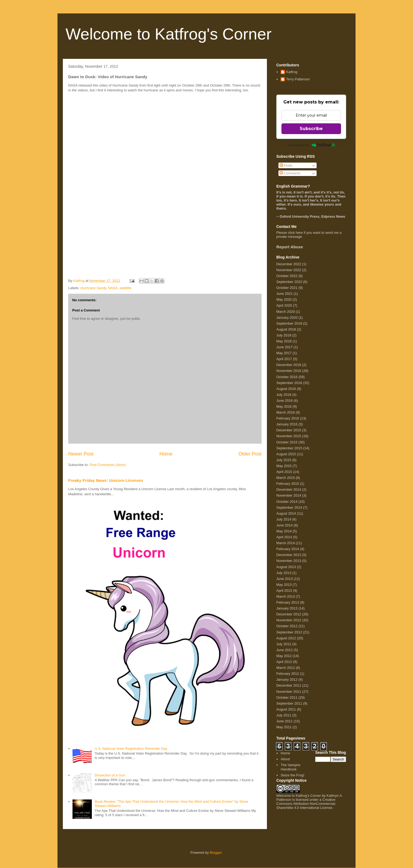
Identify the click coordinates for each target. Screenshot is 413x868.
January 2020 (287, 318)
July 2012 (284, 644)
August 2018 (286, 329)
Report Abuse (290, 247)
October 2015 (287, 442)
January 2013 (287, 608)
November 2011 (289, 692)
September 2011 (289, 703)
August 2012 (286, 638)
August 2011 (286, 709)
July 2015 (284, 460)
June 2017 (285, 347)
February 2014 (288, 549)
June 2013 (285, 579)
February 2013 (288, 602)
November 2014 (289, 495)
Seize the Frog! (292, 775)
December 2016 (289, 365)
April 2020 (284, 305)
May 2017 (284, 353)
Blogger (216, 853)
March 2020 (286, 312)
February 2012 (288, 674)
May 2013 (284, 585)
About (285, 759)
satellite (125, 288)
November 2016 (289, 371)
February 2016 (288, 418)
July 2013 (284, 573)
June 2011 (285, 721)
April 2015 (284, 472)
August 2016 (286, 389)
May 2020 (284, 300)
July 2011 (284, 715)
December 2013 (289, 555)
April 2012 (284, 662)
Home (166, 454)
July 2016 (284, 395)
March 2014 (286, 543)
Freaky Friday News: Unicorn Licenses (106, 480)
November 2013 (289, 561)
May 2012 (284, 656)
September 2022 (289, 282)
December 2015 (289, 430)
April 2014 (284, 537)
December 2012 (289, 614)
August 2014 (286, 513)
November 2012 (289, 620)
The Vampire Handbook (290, 767)
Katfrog (292, 72)
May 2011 (284, 727)
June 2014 (285, 525)
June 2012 (285, 650)
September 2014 (289, 507)
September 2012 (289, 632)
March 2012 (286, 668)
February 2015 (288, 484)
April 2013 (284, 591)
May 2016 (284, 406)
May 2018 (284, 341)
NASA (113, 288)
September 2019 (289, 323)
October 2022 (287, 276)
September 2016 (289, 383)
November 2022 (289, 270)
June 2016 (285, 401)
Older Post (250, 454)
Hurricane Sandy (93, 288)
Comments (290, 173)
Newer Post (81, 454)
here (299, 233)
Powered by (311, 145)
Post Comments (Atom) (108, 465)
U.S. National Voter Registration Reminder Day (131, 749)
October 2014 (287, 502)
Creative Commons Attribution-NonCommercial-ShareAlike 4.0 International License (306, 804)
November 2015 (289, 436)
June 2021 (285, 294)
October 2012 (287, 626)
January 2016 (287, 424)
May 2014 (284, 531)
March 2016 (286, 412)
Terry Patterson (298, 79)
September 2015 (289, 448)
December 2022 (289, 264)
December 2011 (289, 685)
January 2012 (287, 679)
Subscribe (311, 129)
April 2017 (284, 359)
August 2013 (286, 567)
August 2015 (286, 454)
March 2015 (286, 478)
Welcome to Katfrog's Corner (169, 34)
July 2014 (284, 519)
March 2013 (286, 596)
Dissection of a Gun (110, 775)
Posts (286, 165)
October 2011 (287, 697)
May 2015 (284, 466)
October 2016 (287, 377)
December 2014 (289, 489)
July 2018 (284, 335)
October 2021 (287, 288)
